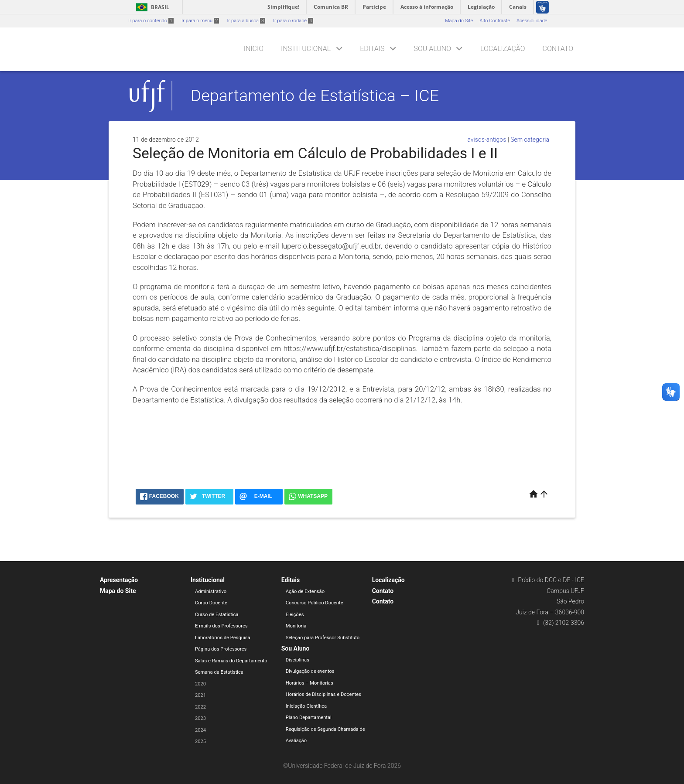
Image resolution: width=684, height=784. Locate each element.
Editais (372, 49)
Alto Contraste (495, 21)
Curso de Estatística (217, 615)
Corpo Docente (211, 603)
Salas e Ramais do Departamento (231, 661)
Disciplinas (298, 660)
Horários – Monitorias (310, 683)
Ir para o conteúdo (151, 21)
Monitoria (296, 626)
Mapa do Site (459, 21)
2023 (200, 718)
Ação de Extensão (305, 591)
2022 (200, 707)
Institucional (306, 49)
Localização (503, 49)
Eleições (295, 615)
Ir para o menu (200, 21)
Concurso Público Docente (315, 603)
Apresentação (119, 580)
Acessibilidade (532, 21)
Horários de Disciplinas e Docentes (323, 694)
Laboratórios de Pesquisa (223, 638)
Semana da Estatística (219, 672)
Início (254, 49)
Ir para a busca (246, 21)
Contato (558, 49)
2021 (200, 695)
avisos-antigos (487, 140)
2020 (200, 684)
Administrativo (211, 591)
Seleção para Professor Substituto (323, 638)
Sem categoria (530, 140)
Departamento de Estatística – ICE (315, 95)
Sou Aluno (433, 49)
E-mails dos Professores (221, 626)
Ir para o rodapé (293, 21)
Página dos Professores (221, 649)
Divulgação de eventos (310, 671)
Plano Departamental (309, 718)
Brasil (151, 7)
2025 (200, 741)
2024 (200, 730)
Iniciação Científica (306, 706)
